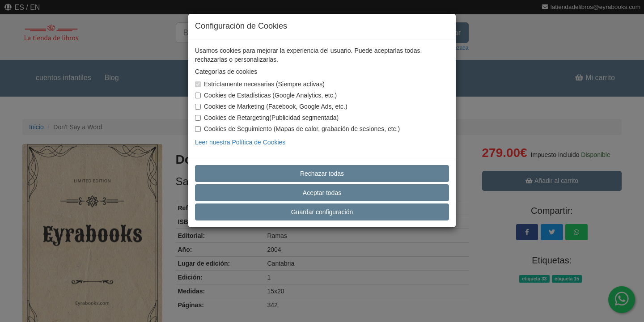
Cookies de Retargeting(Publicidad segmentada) (267, 118)
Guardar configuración (322, 212)
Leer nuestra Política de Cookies (240, 142)
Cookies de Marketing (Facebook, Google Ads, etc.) (271, 106)
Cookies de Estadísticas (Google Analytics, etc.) (266, 95)
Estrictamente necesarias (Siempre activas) (260, 84)
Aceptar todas (322, 193)
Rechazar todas (322, 174)
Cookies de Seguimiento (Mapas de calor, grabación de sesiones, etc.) (297, 129)
